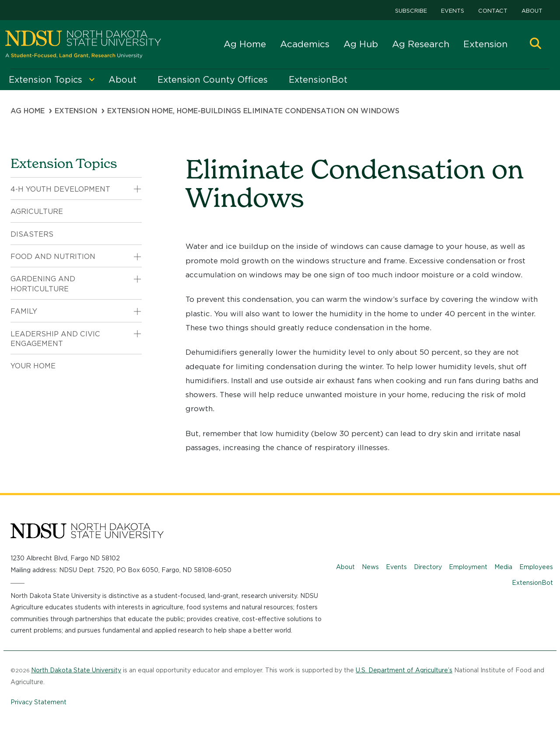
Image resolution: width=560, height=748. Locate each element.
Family (24, 311)
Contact (493, 11)
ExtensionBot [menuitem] (318, 80)
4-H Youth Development (60, 189)
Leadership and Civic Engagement (55, 339)
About (532, 11)
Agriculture (37, 211)
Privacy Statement (38, 702)
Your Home (33, 366)
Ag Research (421, 44)
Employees (536, 567)
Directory (428, 567)
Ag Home (245, 44)
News (370, 567)
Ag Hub (361, 44)
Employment (468, 567)
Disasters (32, 234)
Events (453, 11)
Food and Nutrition (53, 257)
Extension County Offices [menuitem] (213, 80)
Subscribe (411, 11)
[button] (535, 44)
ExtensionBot (532, 583)
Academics (305, 44)
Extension (485, 44)
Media (503, 567)
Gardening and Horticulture (43, 284)
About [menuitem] (122, 80)
